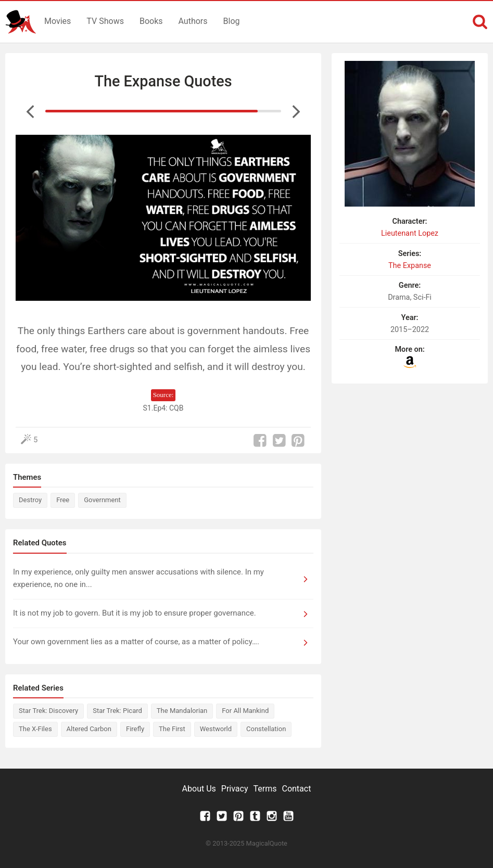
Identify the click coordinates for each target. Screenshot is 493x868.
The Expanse (410, 266)
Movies (58, 21)
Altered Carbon (89, 729)
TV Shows (105, 21)
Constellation (266, 729)
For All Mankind (245, 711)
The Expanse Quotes (163, 81)
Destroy (30, 500)
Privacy (235, 789)
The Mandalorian (182, 711)
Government (102, 500)
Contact (296, 789)
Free (63, 500)
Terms (265, 789)
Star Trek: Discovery (48, 711)
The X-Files (35, 729)
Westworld (216, 729)
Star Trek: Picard (117, 711)
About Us (199, 789)
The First (172, 729)
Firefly (135, 729)
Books (151, 21)
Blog (232, 21)
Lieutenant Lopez (410, 233)
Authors (193, 21)
